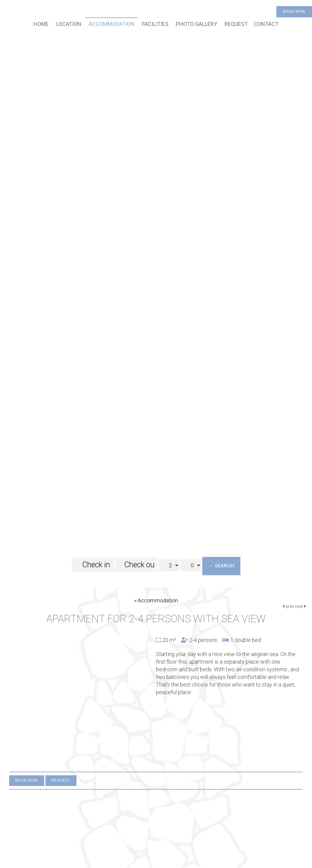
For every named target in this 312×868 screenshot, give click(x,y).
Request (236, 24)
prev (288, 606)
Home (41, 24)
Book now (294, 11)
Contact (266, 24)
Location (69, 24)
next (300, 606)
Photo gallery (197, 24)
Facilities (155, 24)
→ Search (221, 566)
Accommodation (112, 24)
